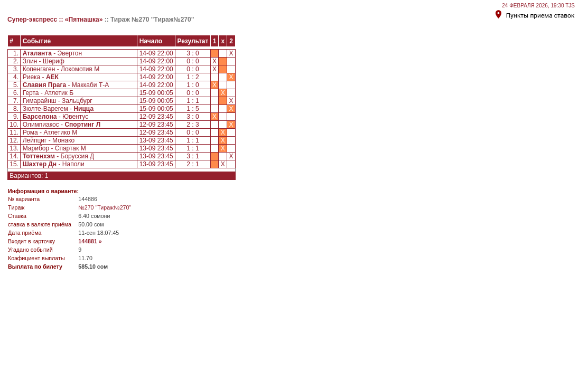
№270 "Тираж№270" (105, 207)
